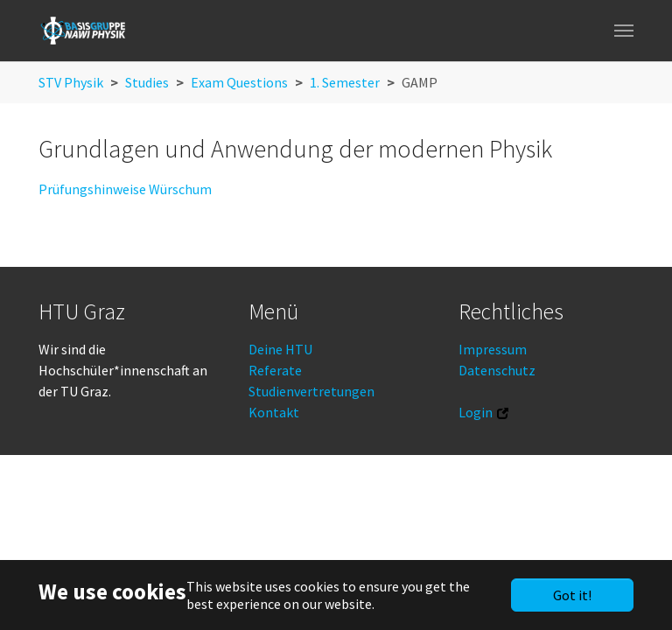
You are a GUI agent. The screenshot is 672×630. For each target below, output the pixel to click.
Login (476, 412)
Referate (275, 370)
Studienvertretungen (311, 391)
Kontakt (274, 412)
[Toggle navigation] (624, 31)
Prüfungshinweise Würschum (125, 189)
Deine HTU (280, 349)
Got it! (572, 595)
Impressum (493, 349)
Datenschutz (497, 370)
